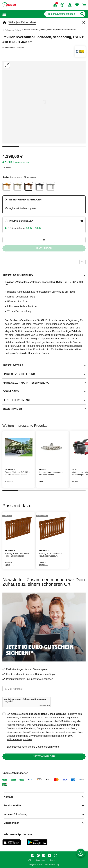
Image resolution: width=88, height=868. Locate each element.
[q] (61, 14)
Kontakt (8, 797)
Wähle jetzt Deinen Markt (22, 22)
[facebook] (33, 855)
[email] (38, 689)
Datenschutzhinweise (47, 747)
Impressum (41, 860)
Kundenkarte (23, 162)
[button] (4, 14)
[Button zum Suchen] (82, 14)
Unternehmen (12, 823)
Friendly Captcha (44, 705)
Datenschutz (55, 860)
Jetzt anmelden (44, 756)
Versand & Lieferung (16, 814)
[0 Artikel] (44, 240)
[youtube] (50, 855)
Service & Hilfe (12, 806)
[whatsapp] (55, 855)
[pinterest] (38, 855)
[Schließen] (84, 22)
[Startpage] (9, 5)
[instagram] (44, 855)
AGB (30, 860)
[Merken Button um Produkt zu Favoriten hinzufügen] (83, 262)
